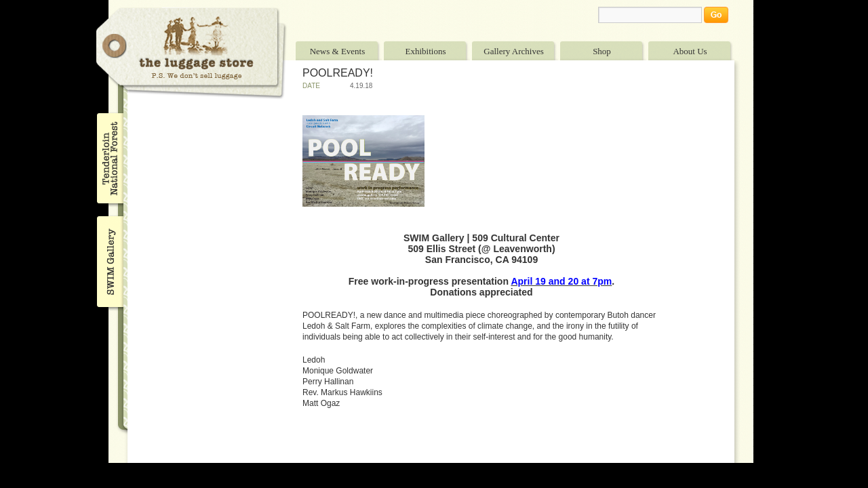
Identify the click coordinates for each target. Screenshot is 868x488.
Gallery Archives (513, 51)
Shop (602, 51)
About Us (690, 51)
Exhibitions (426, 51)
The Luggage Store (191, 53)
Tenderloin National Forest (109, 158)
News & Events (338, 51)
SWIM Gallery (109, 260)
